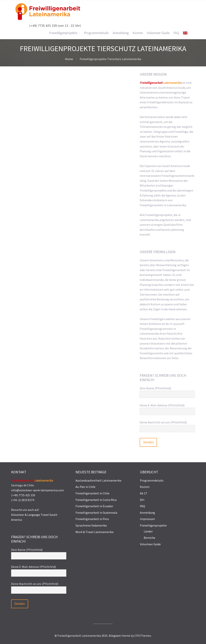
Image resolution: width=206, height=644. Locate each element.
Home (69, 59)
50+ (142, 500)
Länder (148, 531)
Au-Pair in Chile (85, 487)
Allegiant (115, 636)
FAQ (142, 506)
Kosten (145, 487)
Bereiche (149, 538)
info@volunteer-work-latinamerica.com (37, 490)
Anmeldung (147, 513)
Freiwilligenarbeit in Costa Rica (96, 500)
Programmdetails (152, 480)
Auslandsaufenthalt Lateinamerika (98, 480)
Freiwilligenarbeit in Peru (92, 519)
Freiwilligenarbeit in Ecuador (94, 506)
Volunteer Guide (150, 544)
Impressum (147, 519)
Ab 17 (143, 493)
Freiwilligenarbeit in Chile (92, 493)
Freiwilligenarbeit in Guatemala (96, 513)
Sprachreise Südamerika (91, 525)
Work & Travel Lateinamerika (94, 532)
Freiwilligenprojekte (153, 525)
